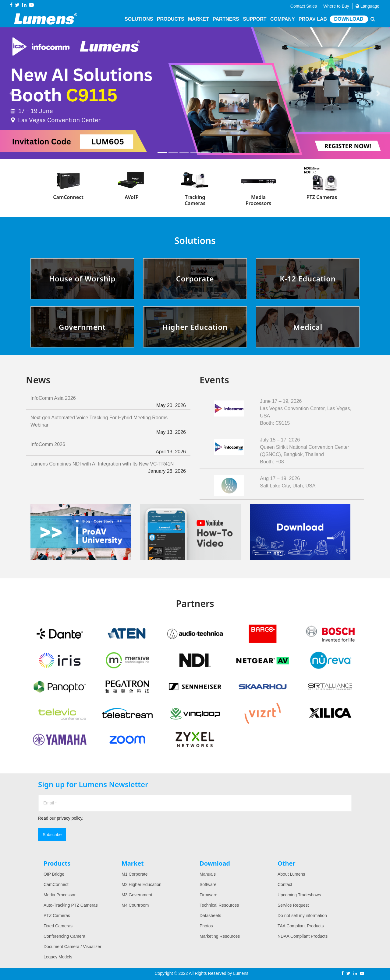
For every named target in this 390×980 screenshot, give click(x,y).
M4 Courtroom (135, 905)
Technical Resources (219, 905)
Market (198, 19)
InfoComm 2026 (108, 449)
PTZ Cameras (57, 915)
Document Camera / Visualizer (73, 947)
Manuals (208, 874)
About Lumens (291, 874)
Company (283, 19)
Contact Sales (304, 6)
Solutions (139, 19)
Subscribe (52, 835)
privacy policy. (70, 818)
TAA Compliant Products (301, 926)
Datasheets (210, 915)
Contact (285, 884)
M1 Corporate (135, 874)
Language (367, 6)
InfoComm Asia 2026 (108, 402)
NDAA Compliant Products (303, 936)
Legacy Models (58, 957)
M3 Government (137, 895)
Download (349, 19)
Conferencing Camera (64, 936)
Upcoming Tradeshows (299, 895)
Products (171, 19)
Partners (226, 19)
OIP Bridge (54, 874)
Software (208, 884)
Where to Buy (336, 6)
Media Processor (60, 895)
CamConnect (56, 884)
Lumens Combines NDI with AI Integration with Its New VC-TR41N (108, 468)
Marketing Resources (220, 936)
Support (255, 19)
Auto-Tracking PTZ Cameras (71, 905)
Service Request (293, 905)
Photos (206, 926)
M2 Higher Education (142, 884)
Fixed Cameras (58, 926)
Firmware (208, 895)
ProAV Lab (313, 19)
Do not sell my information (302, 915)
